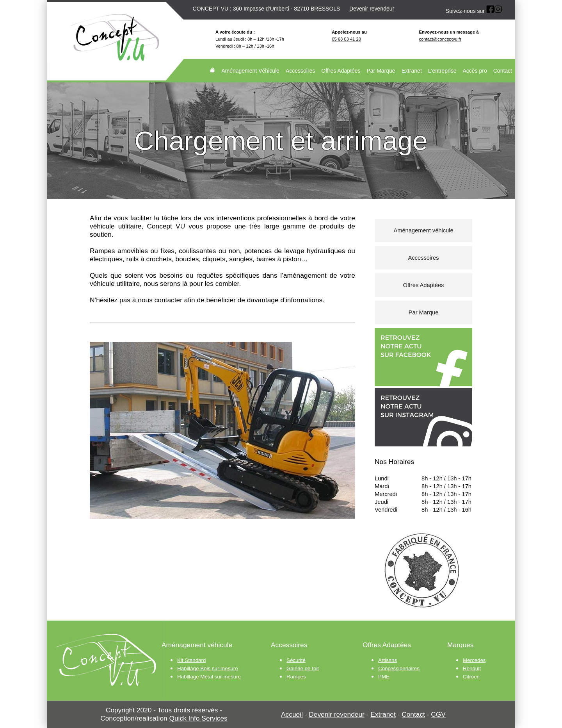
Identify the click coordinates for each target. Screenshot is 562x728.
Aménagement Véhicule (250, 71)
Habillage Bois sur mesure (208, 668)
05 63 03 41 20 (346, 39)
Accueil (292, 714)
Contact (503, 71)
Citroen (471, 677)
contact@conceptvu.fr (440, 39)
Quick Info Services (198, 718)
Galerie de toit (303, 668)
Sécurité (296, 660)
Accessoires (300, 71)
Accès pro (475, 71)
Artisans (388, 660)
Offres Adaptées (341, 71)
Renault (472, 668)
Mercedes (474, 660)
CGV (438, 714)
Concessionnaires (399, 668)
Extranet (412, 71)
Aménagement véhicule (423, 230)
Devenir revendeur (372, 9)
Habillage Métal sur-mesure (209, 677)
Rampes (296, 677)
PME (384, 677)
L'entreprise (442, 71)
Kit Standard (191, 660)
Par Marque (381, 71)
